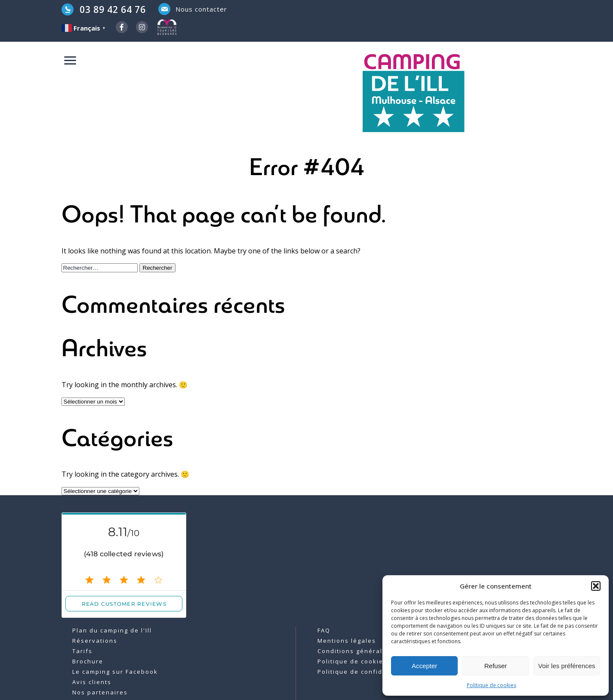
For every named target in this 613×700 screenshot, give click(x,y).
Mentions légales (347, 641)
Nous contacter (201, 9)
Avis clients (92, 682)
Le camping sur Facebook (115, 672)
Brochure (88, 661)
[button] (596, 586)
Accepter (424, 666)
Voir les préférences (567, 666)
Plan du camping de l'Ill (112, 630)
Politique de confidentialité (364, 672)
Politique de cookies (491, 685)
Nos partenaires (100, 692)
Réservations (95, 641)
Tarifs (82, 651)
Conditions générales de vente (370, 651)
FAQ (324, 630)
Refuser (496, 666)
